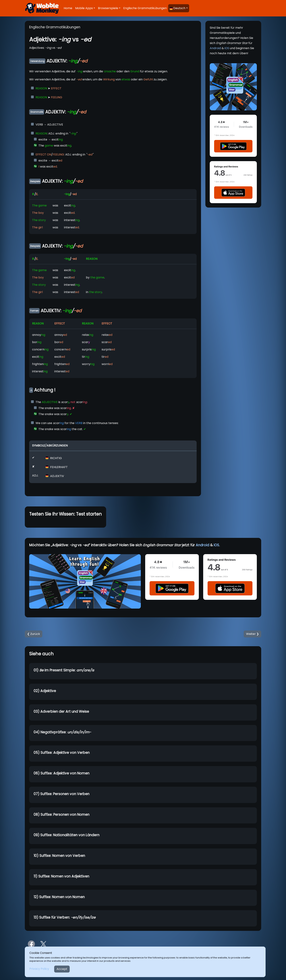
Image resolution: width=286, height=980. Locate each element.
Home (68, 8)
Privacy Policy (39, 969)
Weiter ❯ (252, 634)
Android (215, 48)
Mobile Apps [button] (84, 8)
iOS (227, 48)
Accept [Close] (62, 969)
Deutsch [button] (177, 8)
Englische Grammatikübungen (145, 8)
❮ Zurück (34, 634)
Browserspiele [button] (108, 8)
